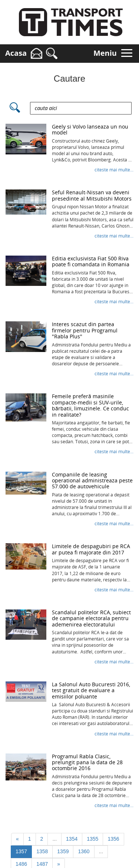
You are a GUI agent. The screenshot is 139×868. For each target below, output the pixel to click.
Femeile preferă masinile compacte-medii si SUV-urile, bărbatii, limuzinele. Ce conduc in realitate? (90, 405)
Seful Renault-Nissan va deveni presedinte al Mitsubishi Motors (92, 195)
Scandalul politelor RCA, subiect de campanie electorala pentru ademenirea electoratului (91, 618)
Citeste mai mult (114, 170)
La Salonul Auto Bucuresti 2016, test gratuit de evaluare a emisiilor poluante (91, 690)
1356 (113, 839)
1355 (92, 839)
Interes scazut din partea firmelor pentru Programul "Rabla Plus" (85, 330)
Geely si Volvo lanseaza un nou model (90, 129)
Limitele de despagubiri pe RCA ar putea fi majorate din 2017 (91, 549)
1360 (84, 851)
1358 (42, 851)
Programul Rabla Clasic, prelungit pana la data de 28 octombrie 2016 (87, 762)
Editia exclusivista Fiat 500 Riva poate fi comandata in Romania (91, 261)
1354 (72, 839)
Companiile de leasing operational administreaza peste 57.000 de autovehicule (92, 481)
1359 (63, 851)
